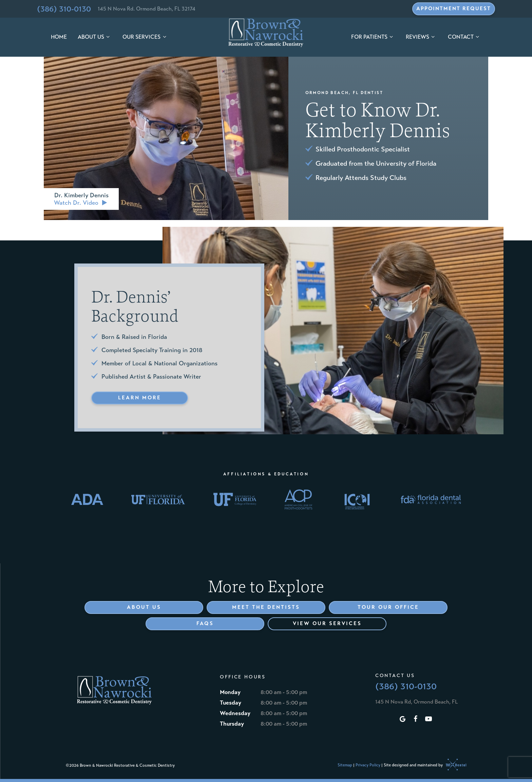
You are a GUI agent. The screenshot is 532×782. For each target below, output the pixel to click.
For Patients (373, 37)
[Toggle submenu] (108, 37)
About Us (95, 37)
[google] (403, 719)
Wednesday (235, 713)
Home (59, 37)
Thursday (232, 724)
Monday (230, 692)
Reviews (421, 37)
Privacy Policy (368, 765)
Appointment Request (454, 8)
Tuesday (231, 703)
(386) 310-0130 (64, 9)
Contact (464, 37)
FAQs (205, 623)
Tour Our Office (388, 607)
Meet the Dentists (266, 607)
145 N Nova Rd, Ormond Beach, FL (416, 702)
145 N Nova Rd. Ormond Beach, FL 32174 (147, 9)
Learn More (140, 398)
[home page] (266, 33)
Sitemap (345, 765)
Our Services (145, 37)
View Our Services (327, 623)
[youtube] (429, 719)
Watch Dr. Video (81, 203)
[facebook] (416, 719)
